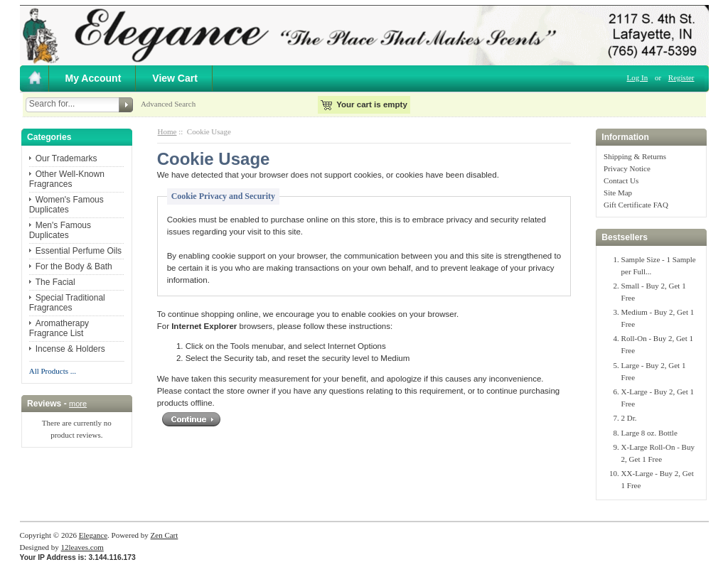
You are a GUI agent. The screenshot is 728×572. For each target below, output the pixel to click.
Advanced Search (168, 104)
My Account (93, 78)
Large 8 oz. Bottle (649, 433)
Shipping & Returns (635, 156)
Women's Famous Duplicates (66, 205)
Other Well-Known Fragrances (67, 179)
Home (167, 131)
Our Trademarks (66, 158)
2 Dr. (629, 418)
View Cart (175, 78)
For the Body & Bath (74, 266)
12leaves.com (82, 547)
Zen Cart (165, 535)
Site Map (618, 193)
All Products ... (53, 371)
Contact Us (621, 180)
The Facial (55, 282)
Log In (638, 77)
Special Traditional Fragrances (67, 303)
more (78, 404)
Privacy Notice (627, 168)
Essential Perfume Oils (79, 251)
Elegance (93, 535)
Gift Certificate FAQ (636, 205)
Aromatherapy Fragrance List (59, 328)
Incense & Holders (70, 349)
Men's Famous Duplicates (60, 230)
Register (681, 77)
